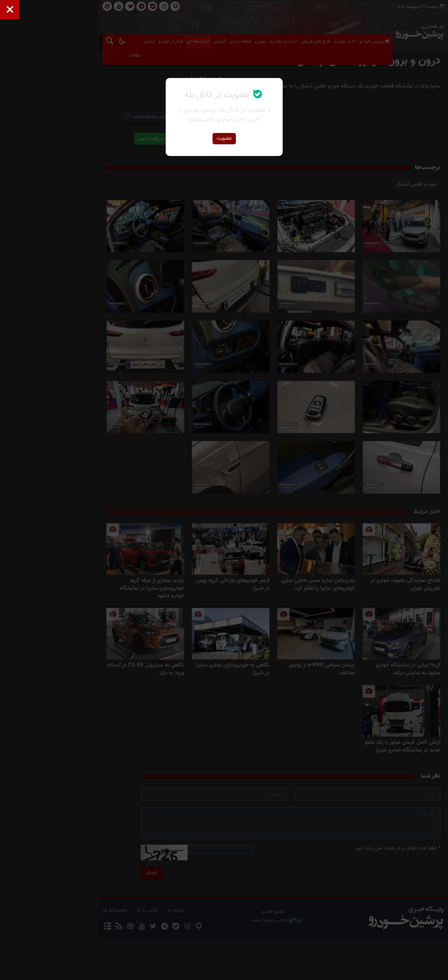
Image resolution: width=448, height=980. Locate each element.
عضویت (224, 138)
